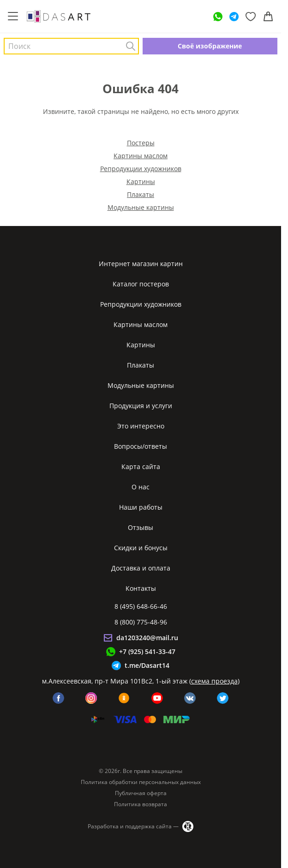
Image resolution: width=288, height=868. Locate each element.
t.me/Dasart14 (147, 665)
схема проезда (214, 681)
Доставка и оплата (141, 568)
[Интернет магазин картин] (59, 16)
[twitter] (223, 698)
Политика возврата (141, 804)
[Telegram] (234, 17)
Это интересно (141, 426)
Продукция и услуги (141, 406)
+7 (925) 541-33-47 (147, 651)
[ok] (124, 698)
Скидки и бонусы (141, 548)
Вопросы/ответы (141, 446)
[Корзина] (268, 17)
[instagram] (91, 698)
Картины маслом (141, 156)
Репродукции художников (141, 169)
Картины (141, 181)
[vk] (190, 698)
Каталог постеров (141, 284)
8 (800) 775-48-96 (141, 622)
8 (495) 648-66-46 (141, 606)
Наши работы (141, 507)
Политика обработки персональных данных (141, 782)
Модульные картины (141, 207)
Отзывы (141, 527)
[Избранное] (251, 17)
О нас (141, 487)
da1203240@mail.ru (147, 638)
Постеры (141, 143)
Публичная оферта (141, 793)
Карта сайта (141, 467)
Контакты (141, 588)
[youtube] (157, 698)
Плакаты (141, 194)
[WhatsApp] (218, 17)
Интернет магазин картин (141, 264)
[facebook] (58, 698)
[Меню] (13, 17)
